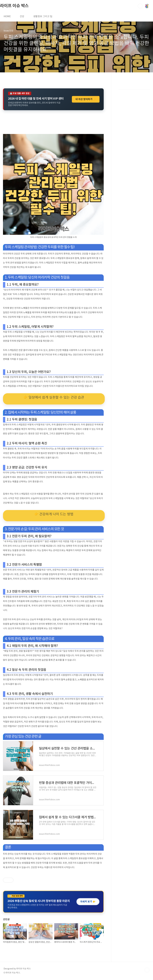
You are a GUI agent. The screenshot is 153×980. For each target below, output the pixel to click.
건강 (22, 16)
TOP (147, 970)
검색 (140, 6)
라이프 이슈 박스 (14, 6)
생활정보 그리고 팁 (43, 16)
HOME (7, 16)
